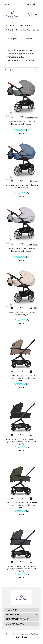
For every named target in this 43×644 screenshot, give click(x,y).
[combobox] (21, 70)
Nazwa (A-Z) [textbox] (9, 70)
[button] (35, 5)
